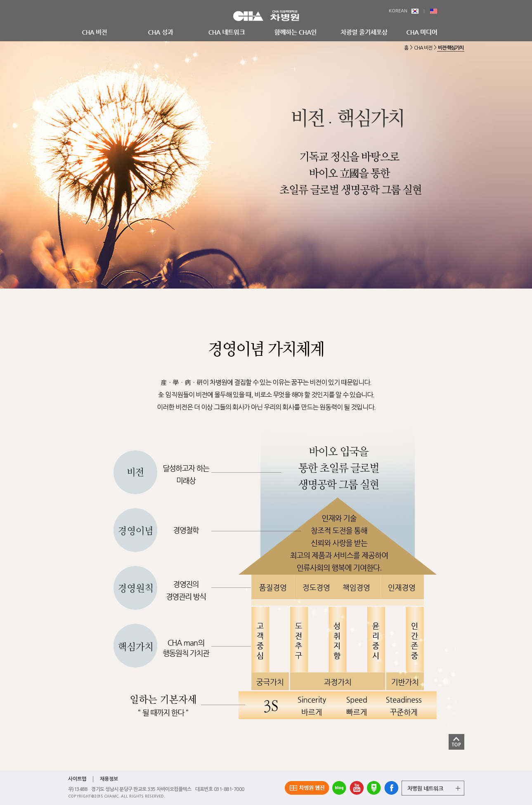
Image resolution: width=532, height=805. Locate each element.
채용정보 (109, 779)
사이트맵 (77, 779)
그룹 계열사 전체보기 (433, 788)
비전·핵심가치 (451, 48)
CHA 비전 (423, 48)
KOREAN (404, 11)
